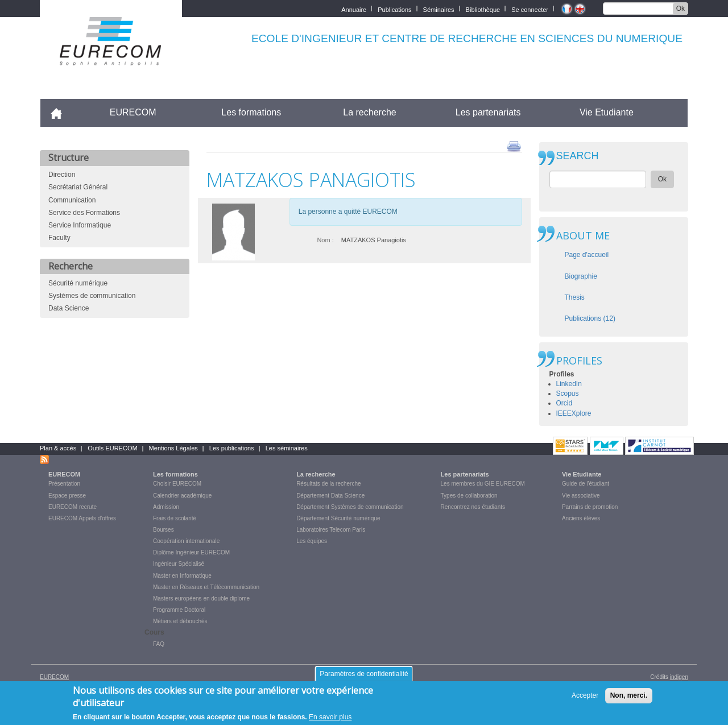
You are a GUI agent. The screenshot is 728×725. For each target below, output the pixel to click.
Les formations (251, 112)
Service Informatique (80, 225)
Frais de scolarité (175, 518)
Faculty (59, 238)
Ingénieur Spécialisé (179, 564)
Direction (62, 175)
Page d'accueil (587, 255)
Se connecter (530, 9)
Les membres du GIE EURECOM (483, 484)
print (514, 146)
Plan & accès (58, 448)
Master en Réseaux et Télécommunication (206, 587)
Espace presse (67, 496)
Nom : (325, 240)
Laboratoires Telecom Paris (331, 530)
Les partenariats (488, 112)
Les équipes (312, 541)
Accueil (61, 112)
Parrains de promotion (590, 507)
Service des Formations (84, 213)
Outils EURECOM (112, 448)
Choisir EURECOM (177, 484)
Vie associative (581, 496)
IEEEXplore (574, 413)
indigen (679, 677)
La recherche (369, 112)
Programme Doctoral (179, 610)
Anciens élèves (581, 518)
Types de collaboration (469, 496)
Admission (166, 507)
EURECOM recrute (73, 507)
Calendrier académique (182, 496)
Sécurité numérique (78, 283)
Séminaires (439, 9)
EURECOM (133, 112)
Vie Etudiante (607, 112)
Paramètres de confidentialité (364, 675)
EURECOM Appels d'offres (82, 518)
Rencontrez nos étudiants (473, 507)
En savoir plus (330, 718)
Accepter (585, 697)
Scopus (568, 393)
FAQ (159, 644)
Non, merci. (629, 697)
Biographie (581, 276)
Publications (394, 9)
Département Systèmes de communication (350, 507)
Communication (72, 200)
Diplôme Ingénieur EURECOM (191, 552)
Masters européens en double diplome (201, 598)
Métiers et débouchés (180, 621)
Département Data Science (330, 496)
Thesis (575, 297)
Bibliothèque (483, 9)
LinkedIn (569, 384)
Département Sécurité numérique (338, 518)
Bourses (164, 530)
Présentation (64, 484)
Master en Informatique (182, 576)
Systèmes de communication (92, 296)
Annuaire (354, 9)
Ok (681, 9)
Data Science (69, 308)
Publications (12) (590, 318)
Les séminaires (287, 448)
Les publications (232, 448)
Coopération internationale (186, 541)
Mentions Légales (173, 448)
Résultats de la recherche (328, 484)
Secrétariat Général (78, 187)
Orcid (564, 403)
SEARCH (578, 156)
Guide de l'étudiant (586, 484)
